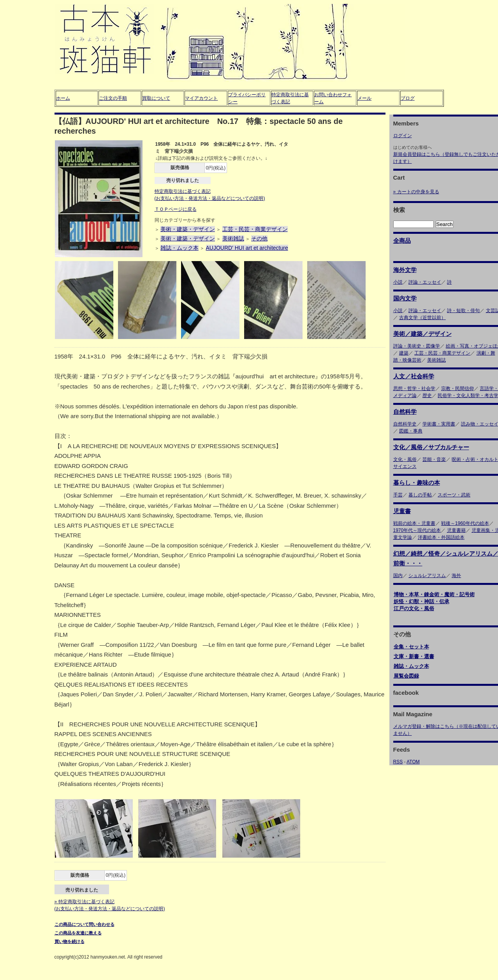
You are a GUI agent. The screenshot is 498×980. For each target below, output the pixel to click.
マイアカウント (201, 98)
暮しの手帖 (420, 495)
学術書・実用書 (439, 424)
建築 (404, 353)
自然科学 (405, 412)
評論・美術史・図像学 (417, 346)
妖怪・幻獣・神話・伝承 (421, 601)
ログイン (403, 136)
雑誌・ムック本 (179, 248)
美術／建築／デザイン (422, 334)
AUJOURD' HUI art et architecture (247, 248)
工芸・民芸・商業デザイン (255, 229)
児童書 (402, 511)
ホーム (63, 98)
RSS (398, 762)
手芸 (398, 495)
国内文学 (405, 298)
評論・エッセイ (425, 282)
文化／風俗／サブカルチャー (431, 447)
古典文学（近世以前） (422, 318)
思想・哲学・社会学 (414, 388)
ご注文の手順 (113, 98)
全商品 (402, 241)
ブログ (408, 98)
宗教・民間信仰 (458, 388)
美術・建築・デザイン (188, 229)
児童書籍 (456, 530)
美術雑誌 (233, 238)
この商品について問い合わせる (84, 924)
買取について (156, 98)
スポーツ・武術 (454, 495)
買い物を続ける (70, 941)
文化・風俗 (405, 459)
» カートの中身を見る (416, 192)
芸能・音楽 (434, 459)
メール (364, 98)
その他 (259, 238)
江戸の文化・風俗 (414, 608)
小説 (398, 282)
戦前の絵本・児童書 (414, 523)
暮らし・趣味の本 (417, 483)
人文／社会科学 (414, 376)
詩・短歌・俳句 (463, 311)
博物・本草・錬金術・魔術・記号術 (434, 594)
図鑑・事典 (411, 431)
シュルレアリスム (427, 576)
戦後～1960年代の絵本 (465, 523)
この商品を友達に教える (78, 933)
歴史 (427, 396)
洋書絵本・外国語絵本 (441, 537)
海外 (456, 576)
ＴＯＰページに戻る (176, 209)
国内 (398, 576)
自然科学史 (405, 424)
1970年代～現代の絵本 (417, 530)
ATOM (413, 762)
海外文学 (405, 270)
